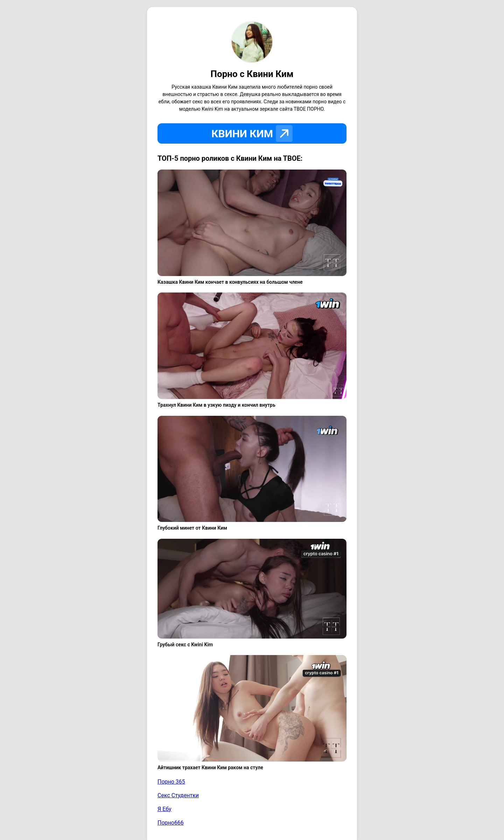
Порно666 (171, 823)
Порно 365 (171, 782)
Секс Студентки (178, 795)
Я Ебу (164, 809)
